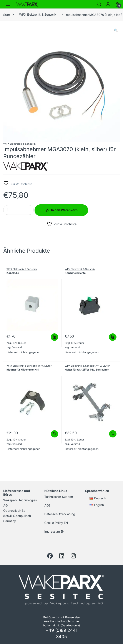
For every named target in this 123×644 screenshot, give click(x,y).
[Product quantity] (18, 210)
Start (7, 14)
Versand (17, 347)
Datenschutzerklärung (60, 514)
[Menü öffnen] (8, 4)
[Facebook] (50, 556)
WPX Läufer (45, 366)
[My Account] (108, 4)
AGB (47, 505)
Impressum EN (54, 531)
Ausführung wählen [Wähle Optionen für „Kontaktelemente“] (113, 337)
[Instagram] (73, 556)
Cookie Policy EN (56, 523)
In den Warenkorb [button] (55, 434)
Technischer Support (59, 497)
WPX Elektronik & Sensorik (38, 14)
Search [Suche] (99, 4)
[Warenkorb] (117, 4)
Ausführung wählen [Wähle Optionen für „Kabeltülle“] (54, 337)
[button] (116, 30)
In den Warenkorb (64, 210)
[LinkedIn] (62, 556)
